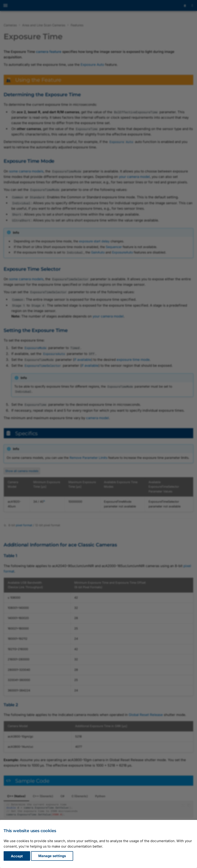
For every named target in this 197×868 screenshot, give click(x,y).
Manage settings (52, 856)
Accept (17, 856)
